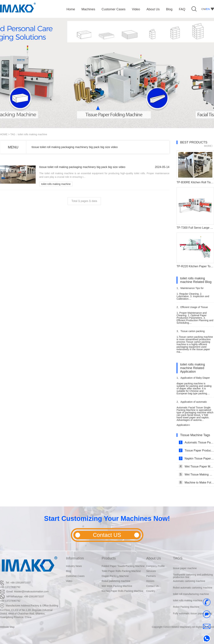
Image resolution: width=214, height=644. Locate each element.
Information (75, 558)
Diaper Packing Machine (115, 576)
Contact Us (152, 586)
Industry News (74, 566)
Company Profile (156, 566)
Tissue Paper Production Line (196, 450)
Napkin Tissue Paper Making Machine (196, 458)
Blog (68, 571)
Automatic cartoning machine (189, 584)
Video (69, 581)
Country (151, 591)
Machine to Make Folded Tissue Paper (196, 482)
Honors (150, 581)
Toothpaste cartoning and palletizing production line (193, 579)
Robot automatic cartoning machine (193, 591)
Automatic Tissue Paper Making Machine (196, 442)
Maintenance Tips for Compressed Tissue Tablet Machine (191, 290)
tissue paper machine (185, 571)
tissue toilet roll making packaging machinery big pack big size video (75, 147)
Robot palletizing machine (116, 581)
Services (151, 571)
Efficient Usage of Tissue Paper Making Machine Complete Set (195, 309)
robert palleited (181, 565)
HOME (4, 134)
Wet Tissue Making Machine (196, 474)
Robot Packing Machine (186, 610)
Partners (151, 576)
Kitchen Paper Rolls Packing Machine (122, 591)
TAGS (178, 558)
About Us (154, 558)
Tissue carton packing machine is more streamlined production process (193, 333)
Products (109, 558)
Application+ (183, 425)
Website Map (7, 627)
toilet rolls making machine (56, 184)
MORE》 (209, 146)
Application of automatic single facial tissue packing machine (192, 403)
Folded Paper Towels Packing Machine (123, 566)
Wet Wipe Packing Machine (117, 586)
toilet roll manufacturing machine (191, 597)
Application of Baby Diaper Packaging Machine (193, 379)
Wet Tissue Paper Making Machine (196, 466)
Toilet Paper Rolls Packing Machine (121, 571)
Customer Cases (75, 576)
